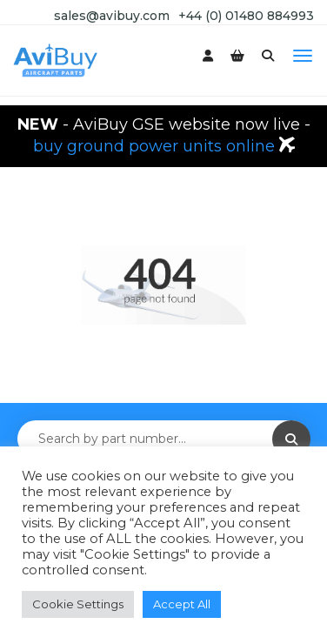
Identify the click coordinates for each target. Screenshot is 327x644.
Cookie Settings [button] (78, 604)
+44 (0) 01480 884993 (246, 16)
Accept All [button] (182, 604)
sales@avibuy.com (112, 16)
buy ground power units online (156, 146)
